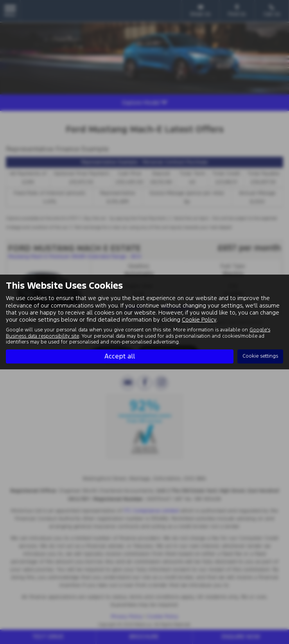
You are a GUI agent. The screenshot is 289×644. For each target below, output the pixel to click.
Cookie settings (260, 356)
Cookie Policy (199, 319)
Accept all (120, 356)
